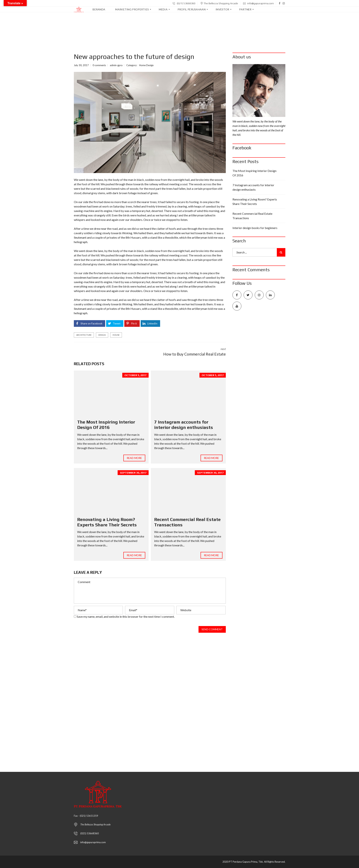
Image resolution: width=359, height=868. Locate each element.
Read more (134, 458)
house (116, 335)
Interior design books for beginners (255, 228)
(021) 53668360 (184, 3)
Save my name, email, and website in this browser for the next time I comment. (126, 616)
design (102, 335)
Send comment (212, 629)
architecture (84, 335)
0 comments (99, 65)
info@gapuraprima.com (258, 3)
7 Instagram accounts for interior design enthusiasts (184, 425)
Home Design (146, 65)
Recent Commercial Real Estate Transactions (252, 216)
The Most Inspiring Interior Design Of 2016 (106, 425)
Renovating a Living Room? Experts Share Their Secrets (107, 522)
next (191, 352)
